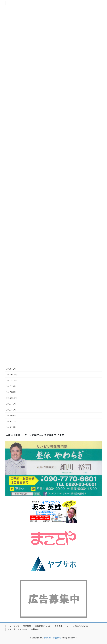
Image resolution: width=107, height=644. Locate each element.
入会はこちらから (80, 626)
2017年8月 (11, 392)
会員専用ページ (62, 626)
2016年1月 (11, 421)
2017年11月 (12, 375)
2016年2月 (11, 416)
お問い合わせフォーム (17, 629)
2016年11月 (12, 398)
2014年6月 (11, 427)
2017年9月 (11, 386)
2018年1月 (11, 369)
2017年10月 (12, 380)
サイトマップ (13, 626)
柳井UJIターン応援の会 (53, 638)
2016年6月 (11, 404)
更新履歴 (27, 626)
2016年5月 (11, 410)
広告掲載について (43, 626)
